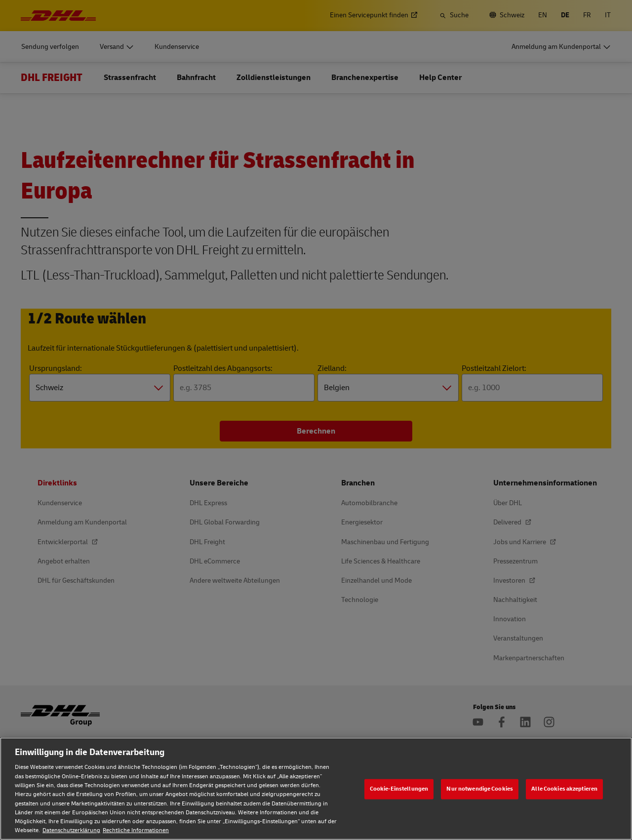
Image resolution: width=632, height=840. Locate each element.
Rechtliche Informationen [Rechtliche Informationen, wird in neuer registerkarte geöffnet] (136, 830)
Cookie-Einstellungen (399, 789)
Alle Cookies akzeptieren (564, 789)
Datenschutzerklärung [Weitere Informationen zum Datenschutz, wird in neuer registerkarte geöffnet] (71, 830)
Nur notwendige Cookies (480, 789)
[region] (316, 789)
